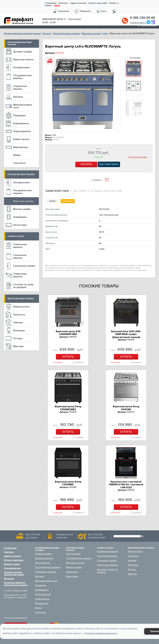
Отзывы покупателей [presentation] (106, 191)
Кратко (52, 201)
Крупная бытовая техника (67, 33)
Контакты (63, 3)
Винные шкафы (22, 209)
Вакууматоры (21, 147)
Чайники (18, 323)
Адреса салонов (78, 3)
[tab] (58, 191)
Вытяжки (18, 97)
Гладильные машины (20, 275)
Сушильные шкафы (24, 266)
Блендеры (19, 330)
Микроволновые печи (23, 106)
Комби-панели (21, 139)
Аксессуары (20, 225)
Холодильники (22, 67)
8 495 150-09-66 (142, 18)
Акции (57, 6)
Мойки (17, 155)
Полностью (68, 201)
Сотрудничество (12, 568)
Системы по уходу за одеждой (23, 286)
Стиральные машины (20, 88)
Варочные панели (23, 60)
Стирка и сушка (16, 236)
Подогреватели (22, 131)
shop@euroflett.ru (138, 23)
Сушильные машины (20, 256)
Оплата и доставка (98, 3)
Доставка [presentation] (80, 191)
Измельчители (21, 307)
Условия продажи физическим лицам (14, 573)
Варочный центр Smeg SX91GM (126, 408)
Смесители (19, 163)
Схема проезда (74, 19)
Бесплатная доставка (138, 157)
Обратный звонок (125, 21)
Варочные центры (91, 33)
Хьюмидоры (20, 217)
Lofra (105, 33)
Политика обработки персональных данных (16, 584)
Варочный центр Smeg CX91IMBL (68, 483)
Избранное (85, 11)
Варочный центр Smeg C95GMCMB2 (68, 408)
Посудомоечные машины (23, 77)
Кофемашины (21, 123)
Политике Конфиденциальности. (101, 633)
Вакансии (9, 579)
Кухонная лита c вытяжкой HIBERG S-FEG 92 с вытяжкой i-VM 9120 (126, 485)
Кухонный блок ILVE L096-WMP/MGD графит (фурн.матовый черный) (126, 334)
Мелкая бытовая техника (21, 299)
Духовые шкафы (23, 52)
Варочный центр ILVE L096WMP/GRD (68, 333)
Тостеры (18, 338)
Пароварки (19, 115)
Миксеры (18, 346)
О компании (51, 3)
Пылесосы (19, 315)
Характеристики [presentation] (57, 191)
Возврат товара (12, 564)
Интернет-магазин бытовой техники (22, 33)
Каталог (47, 33)
